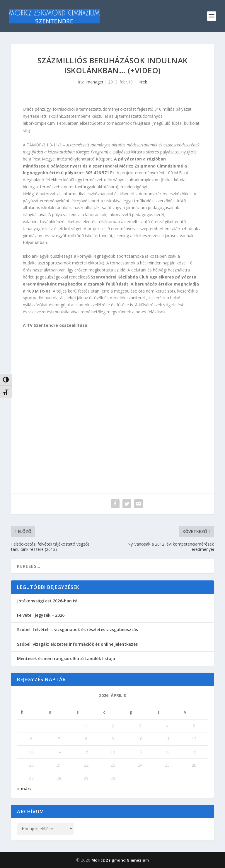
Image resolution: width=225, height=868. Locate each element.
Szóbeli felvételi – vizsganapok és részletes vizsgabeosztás (77, 629)
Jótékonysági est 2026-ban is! (47, 601)
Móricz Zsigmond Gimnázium (120, 860)
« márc (24, 788)
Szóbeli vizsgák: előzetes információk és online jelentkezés (77, 644)
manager (95, 82)
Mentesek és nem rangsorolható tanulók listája (66, 658)
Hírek (142, 82)
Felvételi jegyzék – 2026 (41, 615)
